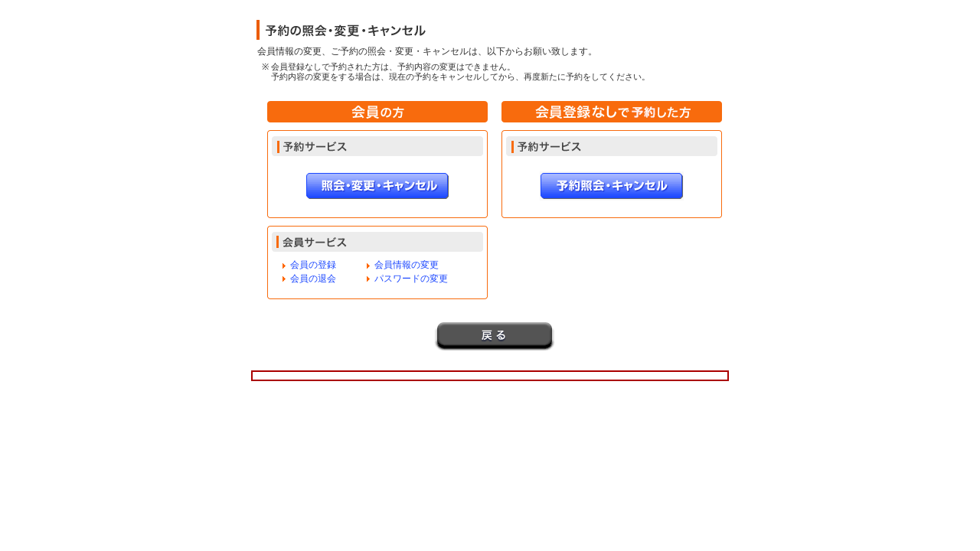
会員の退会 (313, 279)
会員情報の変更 (407, 265)
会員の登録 (313, 265)
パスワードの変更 (411, 279)
